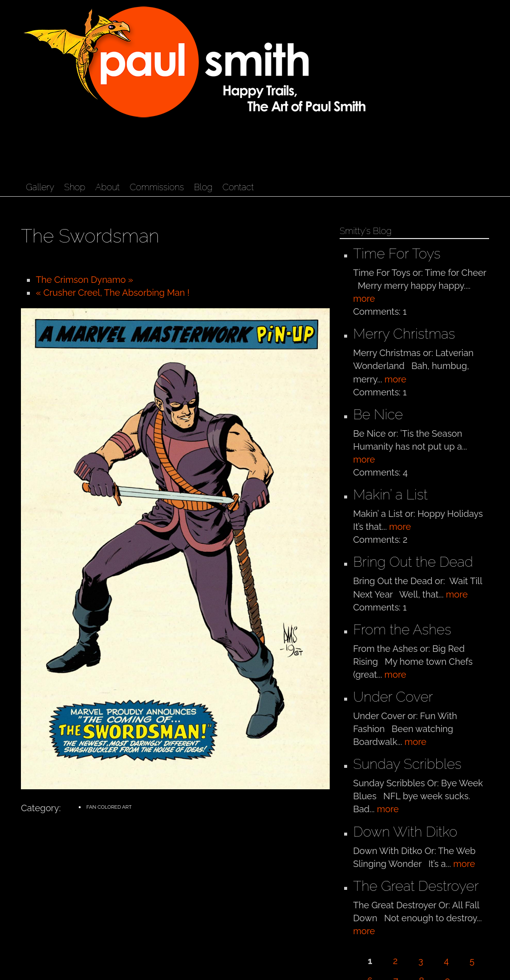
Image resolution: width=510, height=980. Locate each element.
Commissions (157, 187)
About (107, 187)
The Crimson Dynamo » (84, 280)
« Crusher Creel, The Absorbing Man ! (113, 293)
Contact (238, 187)
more (364, 299)
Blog (203, 187)
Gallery (40, 187)
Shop (75, 187)
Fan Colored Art (109, 807)
